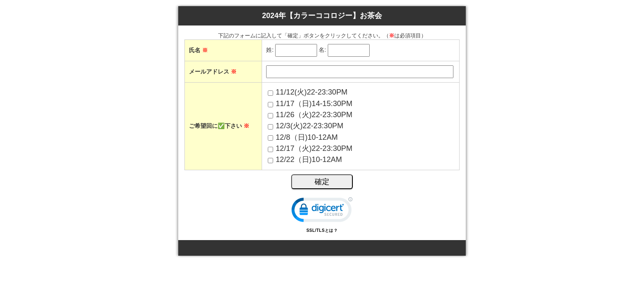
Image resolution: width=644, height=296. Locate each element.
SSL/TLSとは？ (322, 230)
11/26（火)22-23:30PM (314, 115)
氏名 (198, 50)
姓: (270, 50)
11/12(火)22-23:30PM (312, 92)
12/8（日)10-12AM (307, 137)
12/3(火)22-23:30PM (309, 126)
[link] (322, 212)
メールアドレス (213, 72)
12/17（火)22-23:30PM (314, 148)
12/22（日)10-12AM (309, 160)
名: (322, 50)
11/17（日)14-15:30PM (314, 104)
